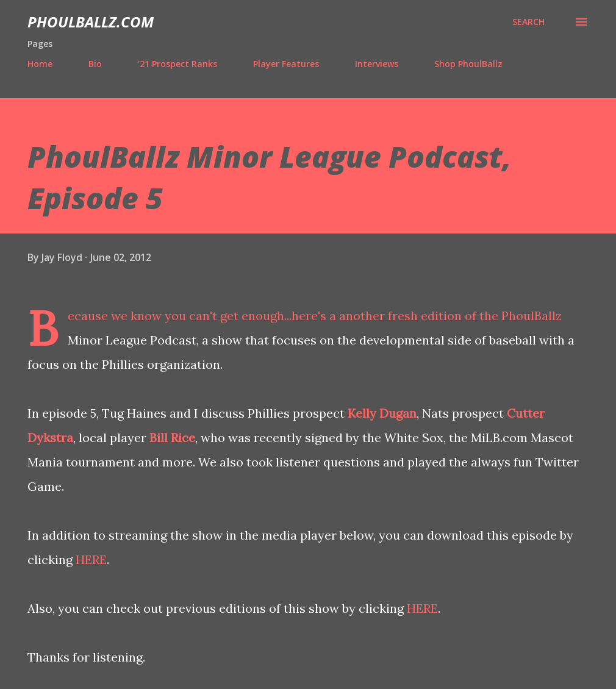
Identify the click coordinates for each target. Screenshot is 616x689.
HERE (91, 559)
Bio (95, 64)
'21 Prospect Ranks (177, 64)
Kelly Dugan (382, 413)
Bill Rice (172, 437)
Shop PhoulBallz (468, 64)
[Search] (528, 22)
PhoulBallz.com (91, 22)
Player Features (286, 64)
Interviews (377, 64)
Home (40, 64)
